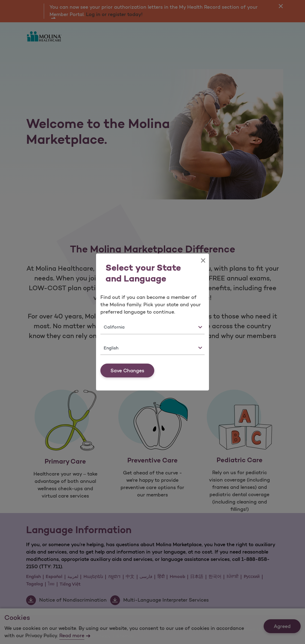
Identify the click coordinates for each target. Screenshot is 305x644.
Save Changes (127, 371)
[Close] (203, 261)
